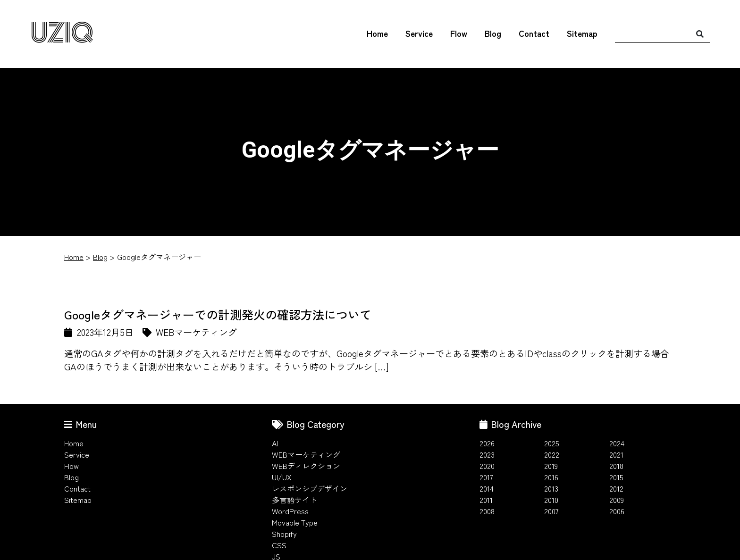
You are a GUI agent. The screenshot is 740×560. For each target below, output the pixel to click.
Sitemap (582, 33)
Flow (459, 33)
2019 (551, 466)
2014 (487, 488)
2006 (617, 511)
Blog (493, 33)
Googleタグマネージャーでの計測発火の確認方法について (218, 314)
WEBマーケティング (306, 454)
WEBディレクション (306, 466)
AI (275, 443)
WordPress (290, 511)
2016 (551, 477)
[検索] (700, 33)
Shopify (284, 534)
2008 (487, 511)
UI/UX (282, 477)
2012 (616, 488)
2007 (551, 511)
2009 (617, 500)
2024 (617, 443)
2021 (616, 454)
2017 (486, 477)
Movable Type (295, 522)
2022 (552, 454)
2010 (551, 500)
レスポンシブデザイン (310, 488)
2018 (616, 466)
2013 (551, 488)
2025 (552, 443)
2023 (487, 454)
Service (419, 33)
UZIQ (62, 34)
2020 (487, 466)
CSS (279, 545)
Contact (534, 33)
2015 (616, 477)
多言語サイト (294, 500)
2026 (487, 443)
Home (377, 33)
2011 (486, 500)
